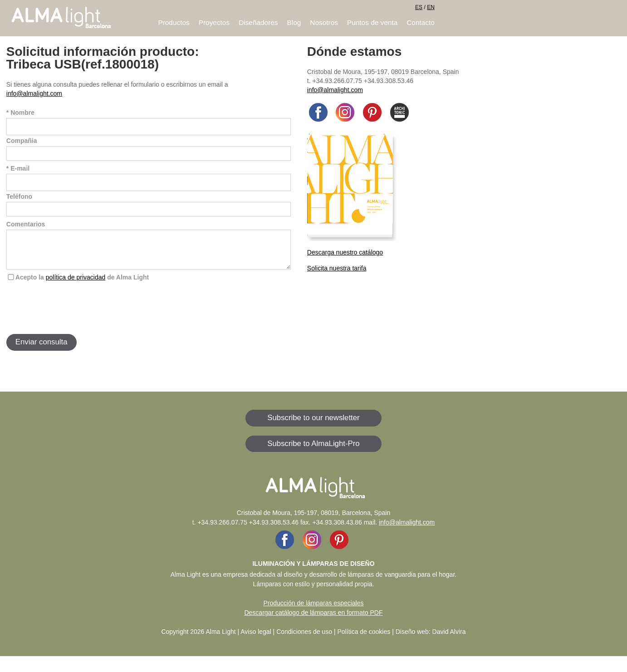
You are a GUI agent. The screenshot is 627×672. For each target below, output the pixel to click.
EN (431, 7)
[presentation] (75, 314)
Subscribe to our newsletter (313, 424)
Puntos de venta (372, 22)
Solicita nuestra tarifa (337, 268)
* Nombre (20, 113)
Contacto (421, 22)
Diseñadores (258, 22)
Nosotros (324, 22)
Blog (294, 22)
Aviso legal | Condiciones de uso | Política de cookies (315, 638)
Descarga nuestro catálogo (345, 252)
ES (419, 7)
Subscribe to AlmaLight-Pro (313, 450)
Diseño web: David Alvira (431, 638)
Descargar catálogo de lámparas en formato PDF (313, 619)
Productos (174, 22)
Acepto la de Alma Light (82, 284)
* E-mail (18, 168)
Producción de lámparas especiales (313, 610)
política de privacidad (76, 284)
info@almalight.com (34, 93)
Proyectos (214, 22)
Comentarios (26, 224)
